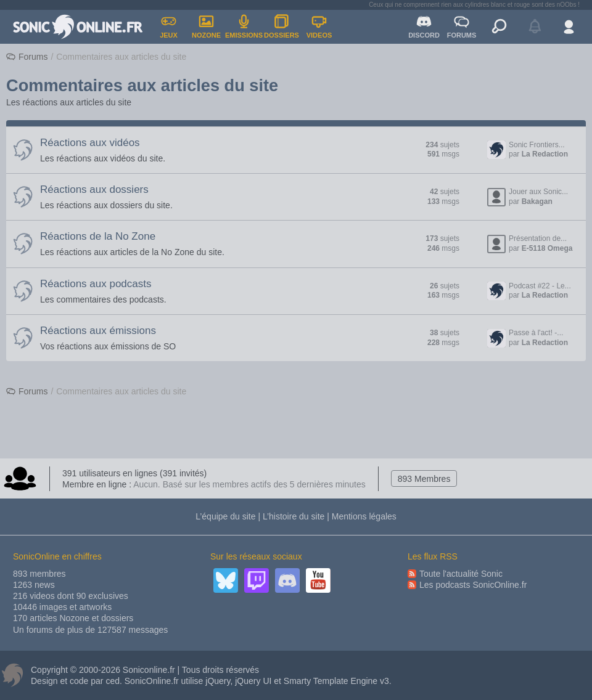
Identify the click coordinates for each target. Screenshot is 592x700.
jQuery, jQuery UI (238, 681)
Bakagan (537, 201)
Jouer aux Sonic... (538, 192)
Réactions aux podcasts (96, 284)
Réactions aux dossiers (94, 189)
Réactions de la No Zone (98, 236)
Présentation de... (538, 238)
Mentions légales (364, 516)
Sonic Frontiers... (537, 145)
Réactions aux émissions (98, 331)
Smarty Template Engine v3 (336, 681)
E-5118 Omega (547, 248)
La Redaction (545, 154)
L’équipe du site (225, 516)
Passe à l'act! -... (536, 333)
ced (113, 681)
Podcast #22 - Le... (540, 286)
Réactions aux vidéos (90, 143)
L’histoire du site (294, 516)
